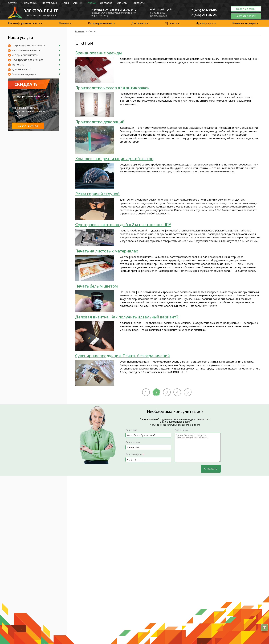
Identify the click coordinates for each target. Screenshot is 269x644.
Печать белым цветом (97, 286)
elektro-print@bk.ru (163, 9)
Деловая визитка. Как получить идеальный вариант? (127, 317)
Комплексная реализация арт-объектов (114, 158)
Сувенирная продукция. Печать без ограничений (123, 356)
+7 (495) (203, 10)
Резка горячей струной (97, 194)
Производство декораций (100, 122)
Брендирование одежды (99, 53)
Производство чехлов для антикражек (112, 88)
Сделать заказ (28, 126)
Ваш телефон (135, 454)
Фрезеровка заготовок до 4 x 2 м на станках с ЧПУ (123, 224)
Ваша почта (133, 442)
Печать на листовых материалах (107, 251)
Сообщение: (182, 430)
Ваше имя (131, 430)
